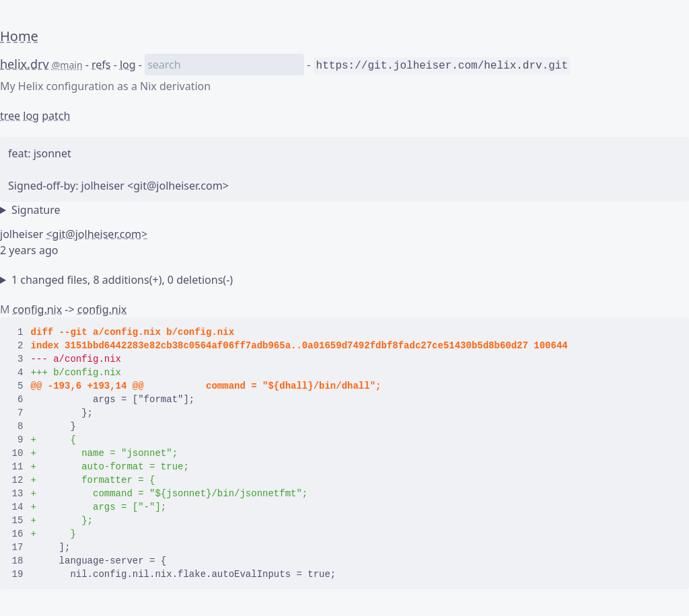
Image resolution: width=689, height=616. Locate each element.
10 (18, 453)
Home (19, 36)
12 (18, 480)
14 (18, 507)
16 (18, 534)
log (128, 65)
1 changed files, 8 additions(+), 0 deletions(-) (122, 280)
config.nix (38, 309)
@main (67, 65)
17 (18, 547)
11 (18, 467)
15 (18, 521)
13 (18, 494)
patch (56, 116)
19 (18, 574)
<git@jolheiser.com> (97, 234)
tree (10, 116)
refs (101, 65)
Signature (36, 210)
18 (18, 561)
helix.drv (25, 64)
